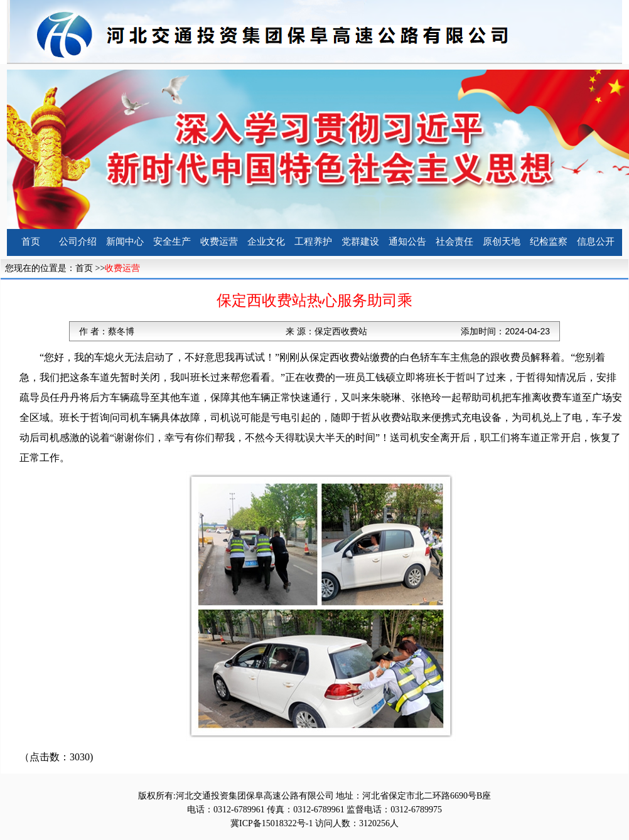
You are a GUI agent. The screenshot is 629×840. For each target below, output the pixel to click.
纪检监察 (549, 242)
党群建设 (360, 242)
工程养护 (313, 242)
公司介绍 (78, 242)
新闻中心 (125, 242)
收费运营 (219, 242)
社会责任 (454, 242)
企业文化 (266, 242)
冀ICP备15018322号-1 (271, 823)
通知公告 (407, 242)
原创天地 (502, 242)
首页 (31, 242)
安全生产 (172, 242)
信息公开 (596, 242)
